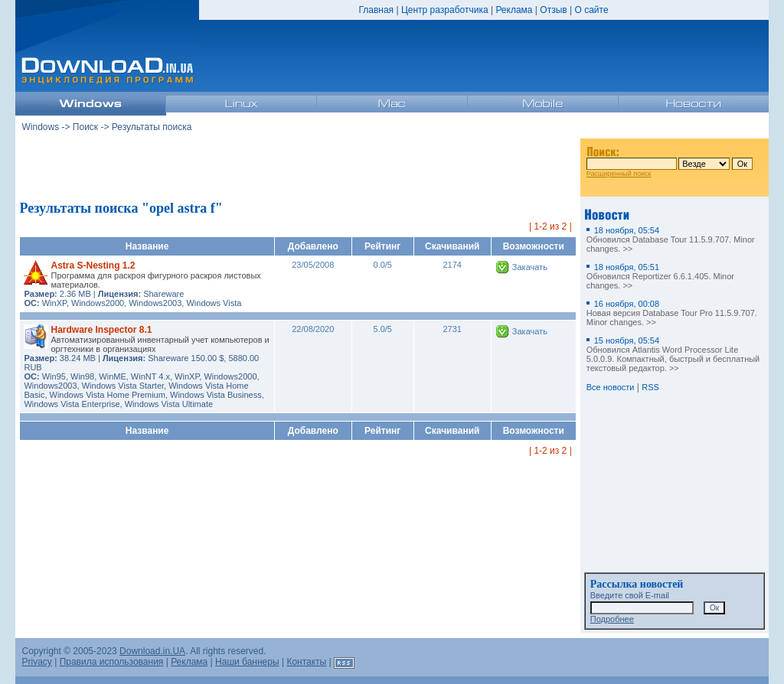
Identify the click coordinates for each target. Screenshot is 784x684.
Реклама (514, 10)
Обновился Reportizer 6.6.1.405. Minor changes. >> (660, 276)
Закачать (530, 267)
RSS (650, 387)
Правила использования (112, 662)
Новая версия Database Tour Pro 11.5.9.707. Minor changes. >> (672, 313)
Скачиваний (452, 246)
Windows (40, 127)
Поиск (85, 127)
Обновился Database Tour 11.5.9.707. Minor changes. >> (671, 239)
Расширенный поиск (619, 174)
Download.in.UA (152, 651)
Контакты (306, 662)
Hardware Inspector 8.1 (101, 330)
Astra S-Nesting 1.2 (93, 265)
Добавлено (313, 246)
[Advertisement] (298, 168)
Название (147, 246)
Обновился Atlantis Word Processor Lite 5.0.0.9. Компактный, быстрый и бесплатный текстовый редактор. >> (673, 354)
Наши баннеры (247, 662)
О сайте (591, 10)
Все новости (611, 387)
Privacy (36, 662)
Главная (376, 10)
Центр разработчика (445, 10)
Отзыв (553, 10)
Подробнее (612, 619)
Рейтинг (382, 246)
